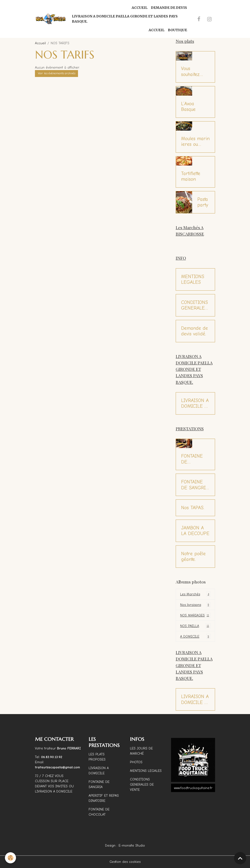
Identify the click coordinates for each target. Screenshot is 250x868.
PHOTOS (136, 762)
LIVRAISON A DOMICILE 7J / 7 (195, 403)
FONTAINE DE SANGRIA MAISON (195, 485)
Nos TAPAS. (193, 508)
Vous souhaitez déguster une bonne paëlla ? (195, 71)
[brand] (51, 19)
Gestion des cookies (125, 862)
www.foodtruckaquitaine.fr (193, 788)
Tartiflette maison (191, 176)
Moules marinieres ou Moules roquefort (195, 142)
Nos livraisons (195, 605)
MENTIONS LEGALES (193, 279)
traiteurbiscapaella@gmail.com (58, 767)
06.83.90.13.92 (52, 757)
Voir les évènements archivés (57, 73)
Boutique (177, 30)
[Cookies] (10, 858)
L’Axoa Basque (188, 107)
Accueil (140, 8)
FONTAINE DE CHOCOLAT (193, 459)
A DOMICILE (195, 636)
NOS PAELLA (195, 626)
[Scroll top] (240, 858)
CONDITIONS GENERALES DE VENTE (195, 305)
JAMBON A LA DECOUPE (195, 531)
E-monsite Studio (132, 846)
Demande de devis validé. (195, 331)
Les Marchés (195, 594)
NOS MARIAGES (195, 615)
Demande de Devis (169, 8)
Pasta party (203, 202)
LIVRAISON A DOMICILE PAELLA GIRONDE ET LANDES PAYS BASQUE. (125, 19)
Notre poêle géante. (193, 557)
